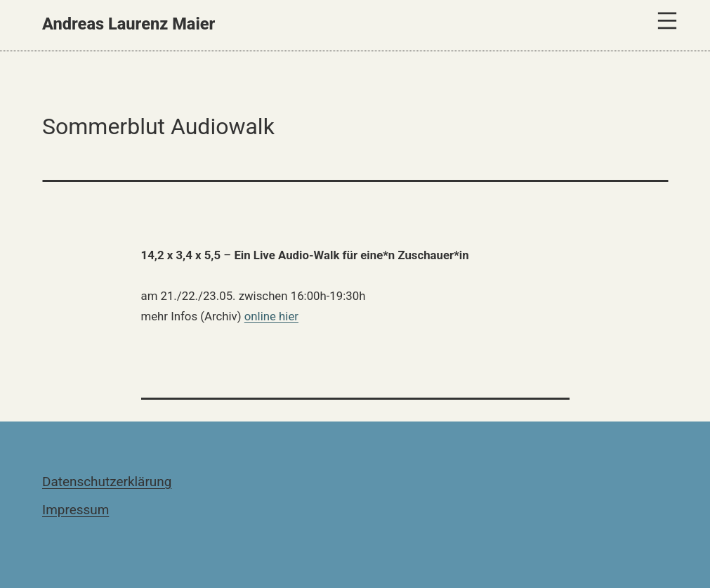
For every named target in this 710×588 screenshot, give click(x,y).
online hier (271, 316)
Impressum (75, 510)
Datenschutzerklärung (107, 482)
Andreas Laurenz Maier (129, 24)
